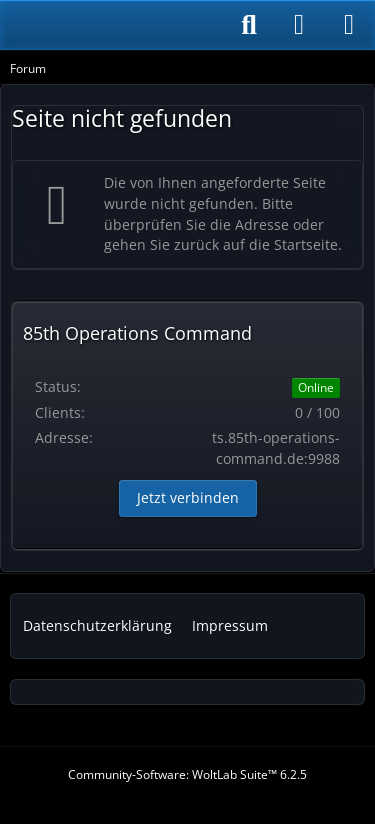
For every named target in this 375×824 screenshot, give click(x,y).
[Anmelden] (299, 25)
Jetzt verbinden (188, 497)
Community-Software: (187, 774)
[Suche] (249, 25)
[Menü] (349, 25)
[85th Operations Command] (112, 25)
